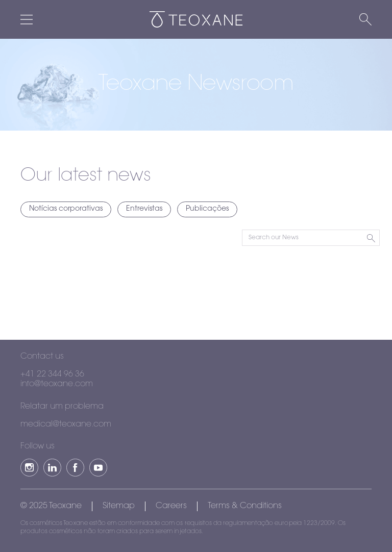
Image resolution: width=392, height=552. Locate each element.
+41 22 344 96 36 (52, 374)
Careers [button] (171, 506)
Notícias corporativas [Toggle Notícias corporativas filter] (66, 209)
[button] (29, 468)
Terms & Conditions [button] (245, 506)
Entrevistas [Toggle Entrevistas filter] (144, 209)
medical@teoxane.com (66, 424)
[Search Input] (311, 238)
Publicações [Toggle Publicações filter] (207, 209)
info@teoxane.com (57, 384)
